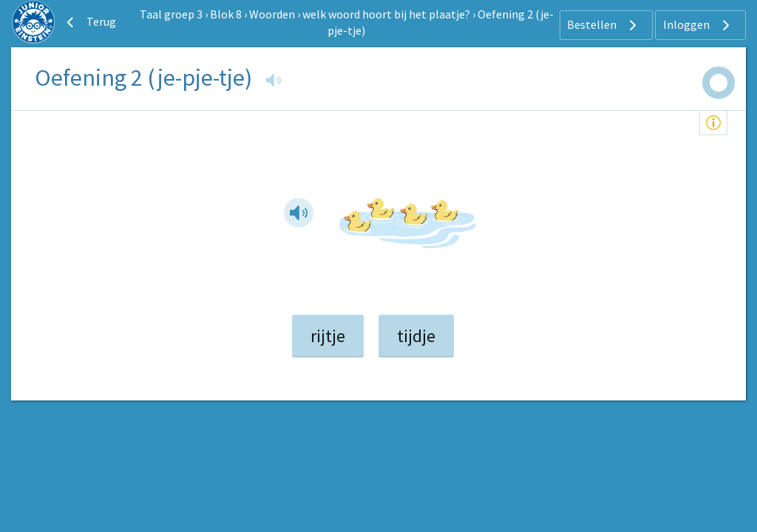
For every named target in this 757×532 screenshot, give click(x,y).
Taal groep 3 (171, 14)
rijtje (328, 336)
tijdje (416, 336)
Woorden (272, 14)
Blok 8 (226, 14)
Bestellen (604, 25)
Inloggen (698, 25)
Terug (89, 22)
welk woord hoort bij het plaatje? (386, 14)
